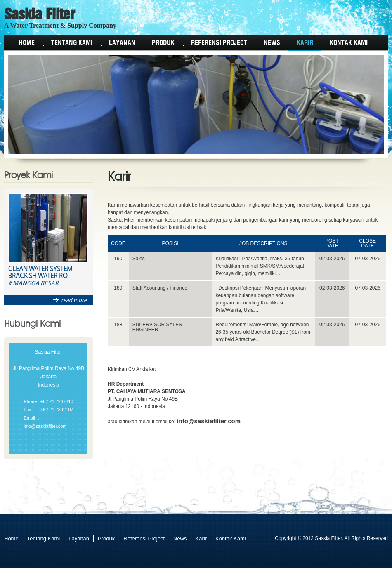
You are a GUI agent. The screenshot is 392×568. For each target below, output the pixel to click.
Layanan (122, 43)
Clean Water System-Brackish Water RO (41, 273)
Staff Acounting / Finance (160, 288)
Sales (139, 259)
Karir (305, 43)
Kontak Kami (349, 43)
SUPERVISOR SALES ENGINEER (157, 327)
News (272, 43)
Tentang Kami (72, 43)
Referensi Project (219, 43)
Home (27, 43)
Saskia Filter (40, 15)
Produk (163, 43)
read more (70, 300)
